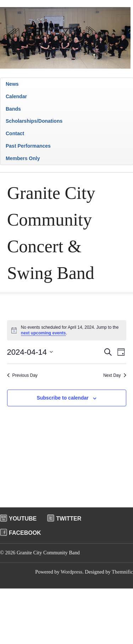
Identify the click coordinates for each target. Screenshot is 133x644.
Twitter (69, 519)
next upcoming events (43, 333)
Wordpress (71, 572)
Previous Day (22, 375)
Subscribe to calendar (62, 398)
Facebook (25, 533)
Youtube (23, 519)
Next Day (115, 375)
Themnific (122, 572)
